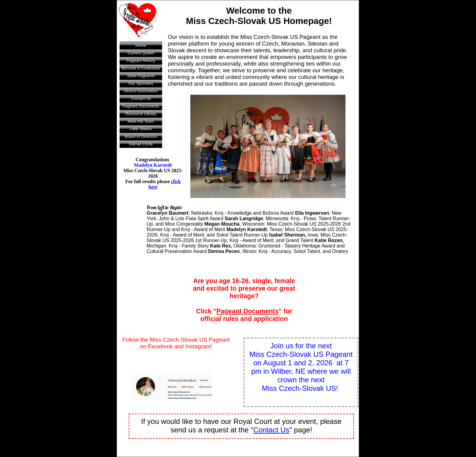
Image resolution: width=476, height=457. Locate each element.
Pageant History (141, 61)
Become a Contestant (141, 68)
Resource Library (141, 114)
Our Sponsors (141, 83)
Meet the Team (141, 121)
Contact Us (141, 99)
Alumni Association (141, 91)
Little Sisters (141, 129)
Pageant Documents (141, 106)
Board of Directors (141, 136)
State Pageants (141, 76)
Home (141, 45)
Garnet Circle (141, 144)
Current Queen (141, 53)
